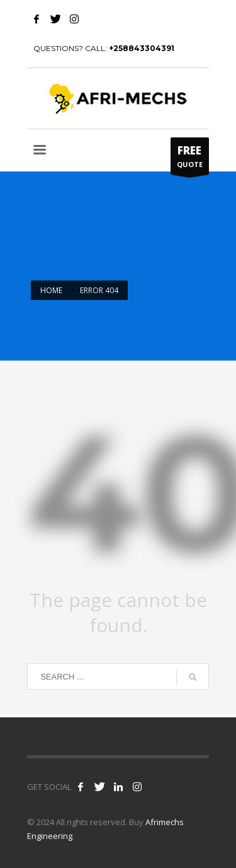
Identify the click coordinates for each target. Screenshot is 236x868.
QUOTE (190, 159)
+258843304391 (142, 48)
